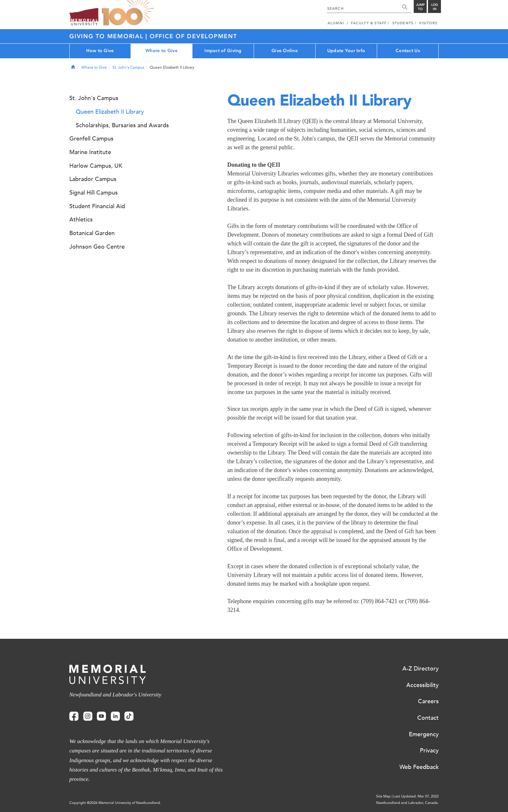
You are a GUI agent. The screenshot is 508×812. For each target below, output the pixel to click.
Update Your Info (346, 51)
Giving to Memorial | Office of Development (153, 36)
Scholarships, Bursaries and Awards (122, 125)
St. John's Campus (128, 67)
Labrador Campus (93, 179)
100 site (128, 13)
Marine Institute (90, 152)
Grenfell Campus (91, 139)
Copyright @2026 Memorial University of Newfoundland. (115, 803)
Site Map (383, 796)
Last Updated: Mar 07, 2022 (416, 796)
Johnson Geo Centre (97, 247)
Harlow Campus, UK (96, 166)
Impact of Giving (223, 51)
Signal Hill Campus (93, 193)
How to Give (100, 51)
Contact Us (408, 51)
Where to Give (162, 51)
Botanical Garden (92, 233)
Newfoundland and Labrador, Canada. (407, 803)
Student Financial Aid (97, 206)
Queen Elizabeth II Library (110, 112)
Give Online (285, 51)
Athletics (81, 220)
